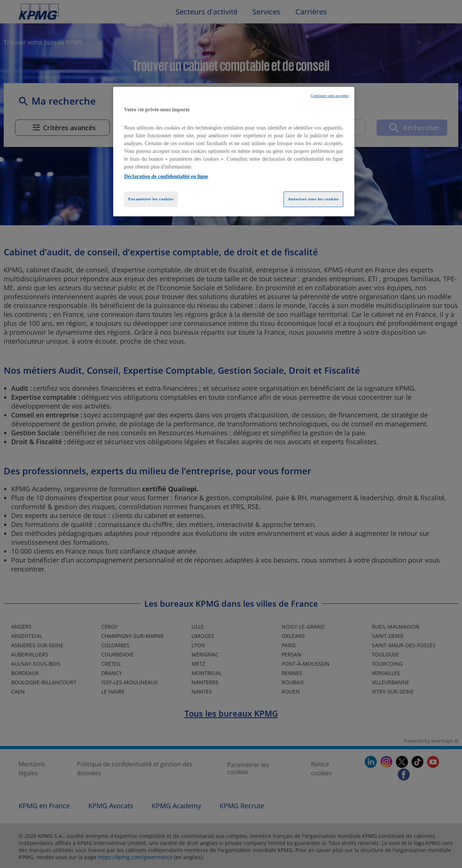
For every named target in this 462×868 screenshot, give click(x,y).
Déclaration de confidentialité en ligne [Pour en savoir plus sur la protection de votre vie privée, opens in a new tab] (166, 176)
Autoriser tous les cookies (313, 199)
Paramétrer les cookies (151, 199)
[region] (234, 152)
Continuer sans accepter (330, 96)
